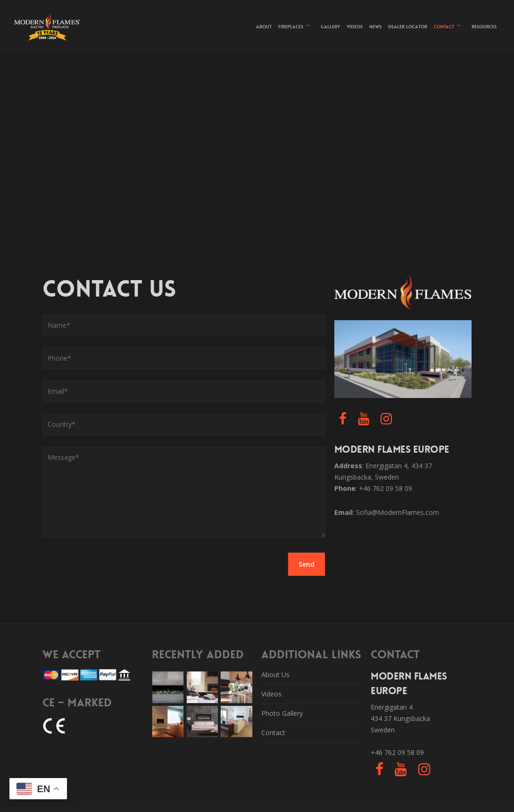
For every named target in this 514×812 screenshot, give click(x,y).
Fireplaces (294, 25)
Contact (448, 25)
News (375, 27)
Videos (355, 27)
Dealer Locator (408, 27)
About (264, 27)
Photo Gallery (282, 713)
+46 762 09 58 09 (397, 752)
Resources (484, 27)
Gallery (330, 27)
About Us (275, 675)
